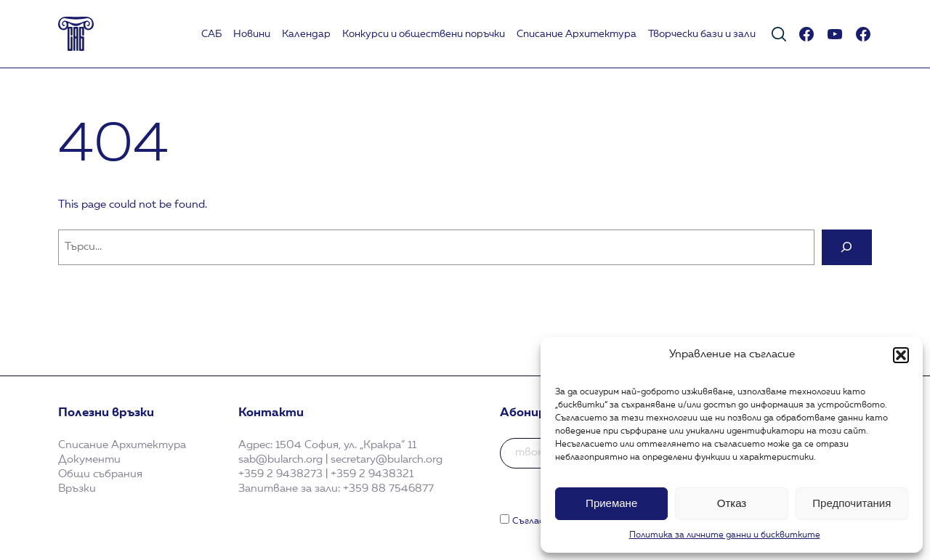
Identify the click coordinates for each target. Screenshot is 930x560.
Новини (252, 34)
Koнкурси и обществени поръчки (424, 34)
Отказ (732, 503)
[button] (901, 355)
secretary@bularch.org (387, 460)
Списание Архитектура (577, 34)
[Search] (847, 247)
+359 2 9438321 (372, 474)
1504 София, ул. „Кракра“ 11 (346, 445)
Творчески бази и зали (702, 34)
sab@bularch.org (280, 460)
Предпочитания (852, 503)
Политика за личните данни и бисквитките (725, 535)
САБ (211, 34)
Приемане (611, 503)
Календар (306, 34)
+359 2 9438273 (280, 474)
